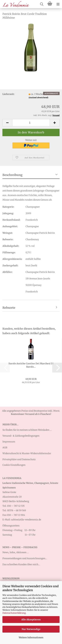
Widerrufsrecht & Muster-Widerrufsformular (27, 453)
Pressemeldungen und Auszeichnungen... (25, 558)
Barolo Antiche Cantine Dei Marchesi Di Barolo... (31, 365)
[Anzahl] (31, 123)
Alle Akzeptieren (31, 620)
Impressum (9, 442)
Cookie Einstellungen (14, 465)
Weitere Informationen (31, 637)
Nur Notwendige (31, 629)
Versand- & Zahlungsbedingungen (21, 436)
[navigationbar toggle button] (58, 4)
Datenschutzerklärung (14, 613)
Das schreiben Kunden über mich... (21, 564)
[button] (7, 123)
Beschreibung (12, 175)
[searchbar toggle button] (42, 4)
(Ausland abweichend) (38, 98)
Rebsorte (9, 308)
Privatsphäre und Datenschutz (19, 459)
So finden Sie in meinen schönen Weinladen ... (27, 430)
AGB (5, 447)
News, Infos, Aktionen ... (16, 552)
